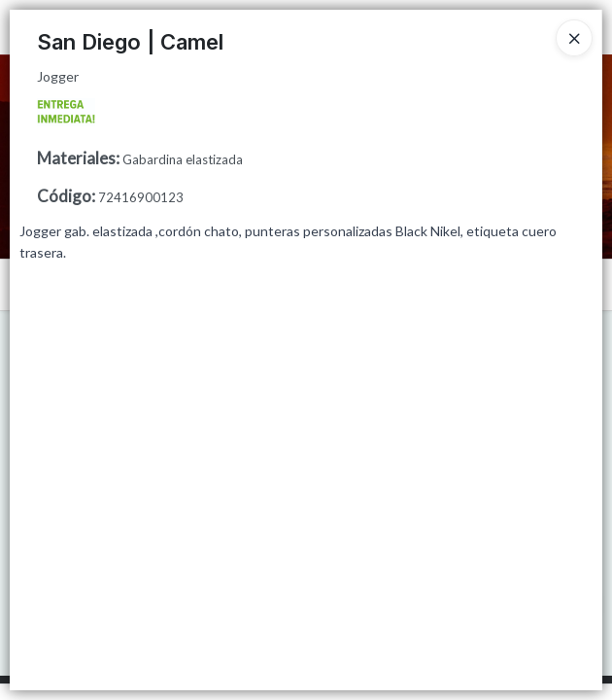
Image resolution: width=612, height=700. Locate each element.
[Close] (574, 38)
